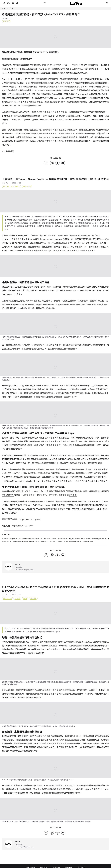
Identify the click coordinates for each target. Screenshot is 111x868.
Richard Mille (8, 598)
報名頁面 (73, 495)
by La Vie (5, 183)
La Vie (18, 564)
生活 (12, 8)
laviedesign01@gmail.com (24, 570)
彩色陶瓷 (34, 598)
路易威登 (7, 22)
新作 (26, 598)
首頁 (3, 8)
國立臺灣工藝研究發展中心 (12, 186)
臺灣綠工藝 (27, 186)
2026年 (18, 598)
